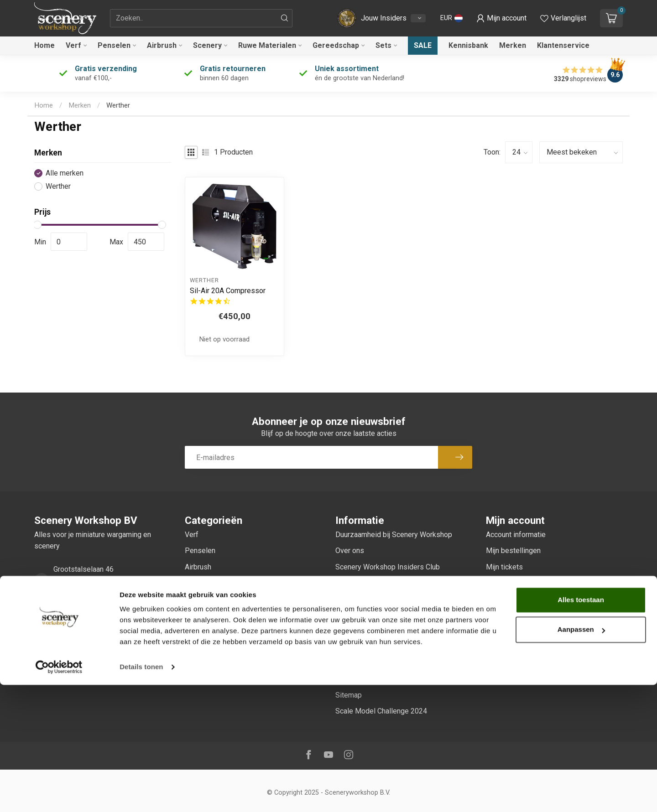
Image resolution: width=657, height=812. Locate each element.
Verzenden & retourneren (375, 663)
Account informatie (516, 535)
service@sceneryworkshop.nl (100, 642)
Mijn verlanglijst (511, 583)
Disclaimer (352, 615)
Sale (423, 45)
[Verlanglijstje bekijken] (563, 18)
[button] (451, 18)
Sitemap (349, 695)
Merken (513, 45)
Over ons (350, 551)
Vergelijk (500, 599)
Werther (118, 105)
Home (44, 45)
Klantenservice (563, 45)
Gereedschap (336, 45)
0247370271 (74, 616)
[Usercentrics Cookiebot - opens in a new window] (59, 794)
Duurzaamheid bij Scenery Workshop (394, 535)
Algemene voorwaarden (373, 599)
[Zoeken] (285, 18)
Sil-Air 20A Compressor (228, 291)
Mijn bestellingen (513, 551)
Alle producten (509, 615)
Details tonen (141, 794)
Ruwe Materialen (267, 45)
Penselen (114, 45)
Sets (383, 45)
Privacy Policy (358, 631)
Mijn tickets (504, 567)
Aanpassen (581, 757)
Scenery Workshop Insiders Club (388, 567)
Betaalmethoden (361, 647)
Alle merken (65, 173)
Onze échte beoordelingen (378, 583)
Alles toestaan (581, 727)
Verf (73, 45)
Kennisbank (468, 45)
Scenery (207, 45)
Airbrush (162, 45)
